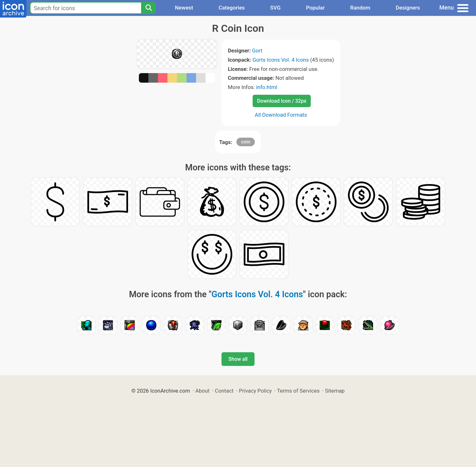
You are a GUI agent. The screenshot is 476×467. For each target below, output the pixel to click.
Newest (184, 8)
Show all (238, 359)
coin (246, 142)
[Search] (148, 8)
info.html (267, 87)
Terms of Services (298, 391)
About (203, 391)
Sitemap (335, 391)
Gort (257, 51)
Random (360, 8)
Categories (232, 8)
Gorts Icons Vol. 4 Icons (281, 60)
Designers (408, 8)
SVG (275, 8)
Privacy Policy (255, 391)
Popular (315, 8)
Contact (224, 391)
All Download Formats (281, 115)
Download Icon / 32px (282, 101)
